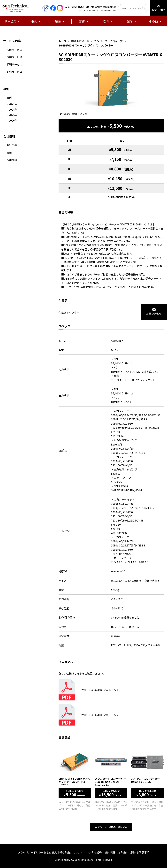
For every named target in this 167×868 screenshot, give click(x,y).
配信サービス (14, 72)
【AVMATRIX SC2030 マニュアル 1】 (100, 690)
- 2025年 (12, 115)
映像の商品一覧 (80, 41)
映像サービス (14, 50)
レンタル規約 (94, 852)
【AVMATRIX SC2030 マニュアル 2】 (100, 715)
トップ (62, 41)
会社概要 (12, 145)
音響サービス (14, 57)
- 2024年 (12, 109)
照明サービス (14, 64)
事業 (9, 153)
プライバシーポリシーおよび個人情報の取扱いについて (50, 852)
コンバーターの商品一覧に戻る (111, 827)
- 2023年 (12, 104)
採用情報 (12, 160)
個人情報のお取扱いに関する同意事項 (127, 852)
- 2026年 (12, 120)
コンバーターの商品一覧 (108, 41)
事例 (9, 98)
